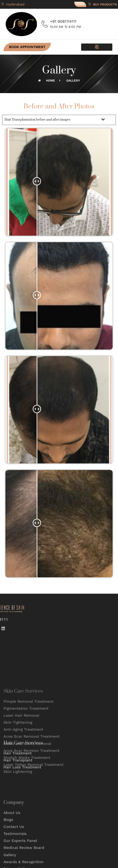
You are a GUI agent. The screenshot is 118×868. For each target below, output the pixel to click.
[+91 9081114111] (45, 24)
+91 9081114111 (63, 21)
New (80, 4)
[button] (97, 47)
